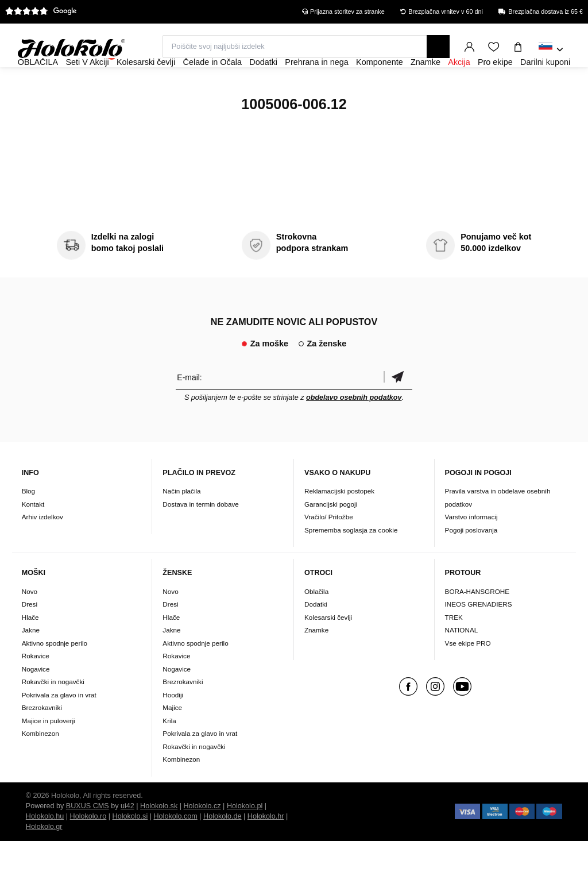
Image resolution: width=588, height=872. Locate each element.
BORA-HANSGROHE (477, 622)
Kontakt (33, 535)
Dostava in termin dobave (201, 535)
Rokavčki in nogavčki (53, 713)
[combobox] (551, 50)
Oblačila (316, 622)
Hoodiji (173, 726)
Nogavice (36, 700)
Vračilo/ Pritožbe (329, 548)
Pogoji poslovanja (471, 561)
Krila (169, 752)
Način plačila (181, 522)
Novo (30, 622)
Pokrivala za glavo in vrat (59, 726)
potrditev (398, 408)
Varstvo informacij (471, 548)
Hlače (30, 648)
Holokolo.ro (88, 847)
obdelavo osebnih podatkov (354, 429)
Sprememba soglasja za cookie (351, 561)
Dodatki (316, 635)
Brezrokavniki (42, 738)
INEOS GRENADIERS (479, 635)
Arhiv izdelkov (42, 548)
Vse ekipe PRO (468, 674)
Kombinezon (40, 764)
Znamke (316, 661)
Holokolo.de (223, 847)
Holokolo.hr (266, 847)
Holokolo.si (130, 847)
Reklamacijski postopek (339, 522)
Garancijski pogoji (331, 535)
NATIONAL (462, 661)
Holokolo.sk (159, 837)
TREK (454, 648)
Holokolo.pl (245, 837)
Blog (28, 522)
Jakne (31, 661)
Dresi (30, 635)
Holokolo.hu (45, 847)
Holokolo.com (175, 847)
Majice (172, 738)
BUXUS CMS (88, 837)
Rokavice (36, 687)
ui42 (127, 837)
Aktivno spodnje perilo (55, 674)
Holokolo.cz (202, 837)
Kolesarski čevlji (328, 648)
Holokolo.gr (44, 858)
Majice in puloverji (49, 752)
